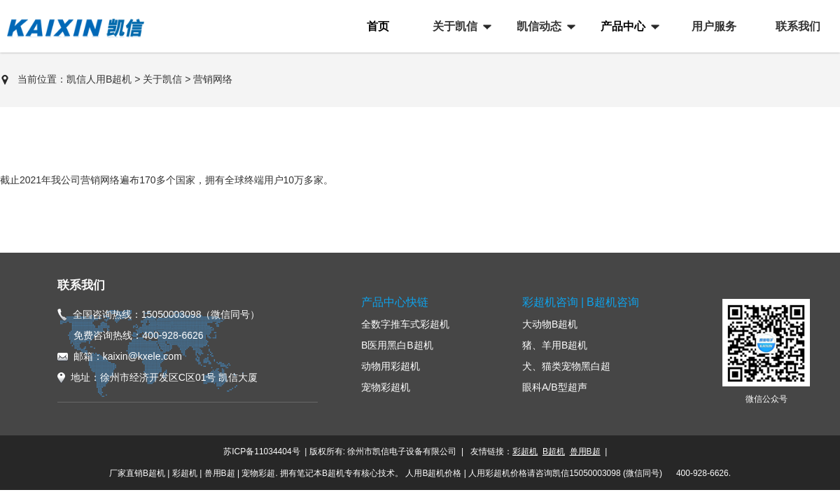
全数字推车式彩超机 (405, 324)
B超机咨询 (613, 302)
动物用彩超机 (391, 366)
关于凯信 (162, 79)
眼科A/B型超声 (555, 387)
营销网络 (213, 79)
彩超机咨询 (550, 302)
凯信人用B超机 (99, 79)
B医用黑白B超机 (397, 345)
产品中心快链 (395, 302)
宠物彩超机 (386, 387)
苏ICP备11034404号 (261, 451)
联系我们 (81, 285)
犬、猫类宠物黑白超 (566, 366)
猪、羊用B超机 (555, 345)
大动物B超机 (550, 324)
